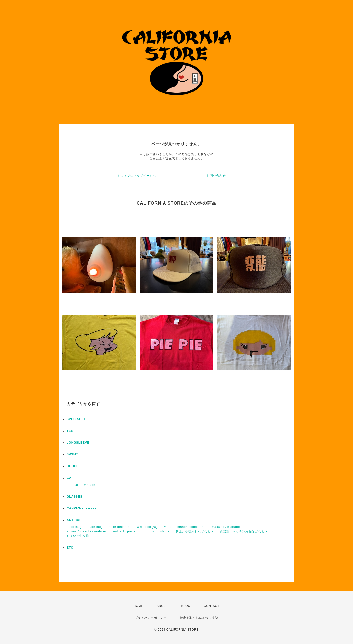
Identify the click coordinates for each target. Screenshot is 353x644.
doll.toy (149, 531)
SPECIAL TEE (78, 419)
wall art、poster (125, 531)
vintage (90, 485)
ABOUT (162, 606)
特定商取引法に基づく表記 (199, 618)
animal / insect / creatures (87, 531)
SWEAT (72, 454)
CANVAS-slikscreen (83, 508)
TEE (70, 431)
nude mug (95, 527)
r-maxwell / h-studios (225, 527)
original (72, 485)
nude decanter (120, 527)
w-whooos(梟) (147, 527)
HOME (139, 606)
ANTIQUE (74, 520)
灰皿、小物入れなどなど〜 (195, 531)
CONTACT (212, 606)
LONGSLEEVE (78, 443)
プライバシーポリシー (151, 618)
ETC (70, 548)
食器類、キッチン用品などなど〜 (244, 531)
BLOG (186, 606)
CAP (70, 478)
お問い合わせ (216, 176)
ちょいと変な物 (78, 536)
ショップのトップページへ (137, 176)
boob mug (74, 527)
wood (168, 527)
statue (165, 531)
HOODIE (73, 466)
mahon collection (190, 527)
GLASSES (75, 497)
